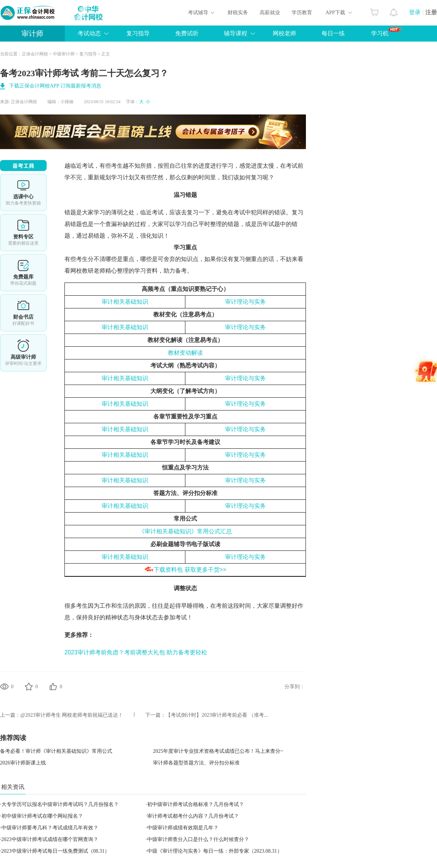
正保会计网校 (35, 54)
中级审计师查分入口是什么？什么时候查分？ (198, 839)
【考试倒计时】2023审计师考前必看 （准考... (217, 715)
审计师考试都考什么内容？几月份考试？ (193, 816)
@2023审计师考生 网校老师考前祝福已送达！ (72, 715)
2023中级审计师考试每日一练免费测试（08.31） (56, 851)
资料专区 (23, 233)
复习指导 (138, 33)
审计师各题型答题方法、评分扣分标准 (196, 763)
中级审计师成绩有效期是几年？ (183, 828)
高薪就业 (270, 13)
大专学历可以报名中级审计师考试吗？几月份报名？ (60, 804)
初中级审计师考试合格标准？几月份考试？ (196, 804)
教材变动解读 (185, 353)
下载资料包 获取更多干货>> (190, 570)
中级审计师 (64, 54)
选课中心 (23, 192)
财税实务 (238, 13)
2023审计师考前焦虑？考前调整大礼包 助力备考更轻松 (136, 652)
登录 (415, 12)
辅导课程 (236, 33)
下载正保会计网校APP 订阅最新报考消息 (55, 86)
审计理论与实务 (245, 302)
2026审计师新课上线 (23, 763)
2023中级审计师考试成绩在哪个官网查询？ (50, 839)
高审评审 (23, 353)
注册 (431, 12)
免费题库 (23, 273)
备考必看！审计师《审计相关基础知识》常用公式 (56, 751)
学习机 (387, 32)
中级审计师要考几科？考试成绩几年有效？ (50, 828)
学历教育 (302, 13)
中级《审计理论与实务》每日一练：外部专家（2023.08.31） (215, 851)
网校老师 (284, 33)
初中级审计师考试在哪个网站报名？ (42, 816)
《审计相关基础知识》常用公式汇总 (185, 531)
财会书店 (23, 313)
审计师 (32, 34)
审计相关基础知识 (125, 302)
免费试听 (187, 33)
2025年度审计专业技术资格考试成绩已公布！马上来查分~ (218, 751)
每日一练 (333, 33)
